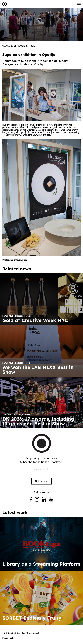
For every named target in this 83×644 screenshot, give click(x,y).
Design (23, 46)
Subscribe (41, 481)
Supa (48, 135)
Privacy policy (9, 638)
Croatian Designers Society (40, 130)
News (32, 46)
